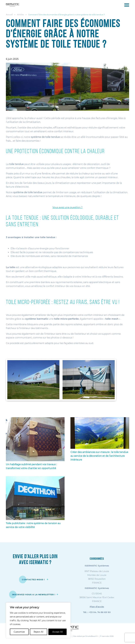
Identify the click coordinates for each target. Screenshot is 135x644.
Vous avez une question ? (67, 207)
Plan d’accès (97, 607)
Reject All (39, 632)
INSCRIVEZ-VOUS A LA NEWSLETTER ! (34, 594)
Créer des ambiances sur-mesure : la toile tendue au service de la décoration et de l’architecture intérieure (99, 456)
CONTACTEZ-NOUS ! (34, 580)
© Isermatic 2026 (107, 636)
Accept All (58, 632)
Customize (19, 632)
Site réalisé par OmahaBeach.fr (86, 636)
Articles (20, 15)
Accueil (9, 15)
